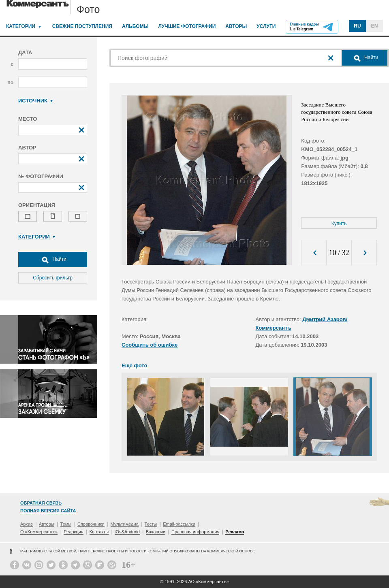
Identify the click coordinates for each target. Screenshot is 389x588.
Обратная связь (41, 503)
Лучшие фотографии (187, 26)
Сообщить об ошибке (150, 345)
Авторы (236, 26)
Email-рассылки (179, 524)
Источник (35, 101)
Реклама (235, 532)
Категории (21, 26)
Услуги (266, 26)
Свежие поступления (82, 26)
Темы (66, 524)
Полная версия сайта (48, 511)
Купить (339, 224)
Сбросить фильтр (53, 278)
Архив (27, 524)
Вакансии (156, 532)
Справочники (91, 524)
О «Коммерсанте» (39, 532)
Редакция (73, 532)
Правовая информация (195, 532)
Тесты (151, 524)
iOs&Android (127, 532)
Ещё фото (134, 365)
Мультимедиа (125, 524)
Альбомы (135, 26)
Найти (53, 260)
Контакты (99, 532)
